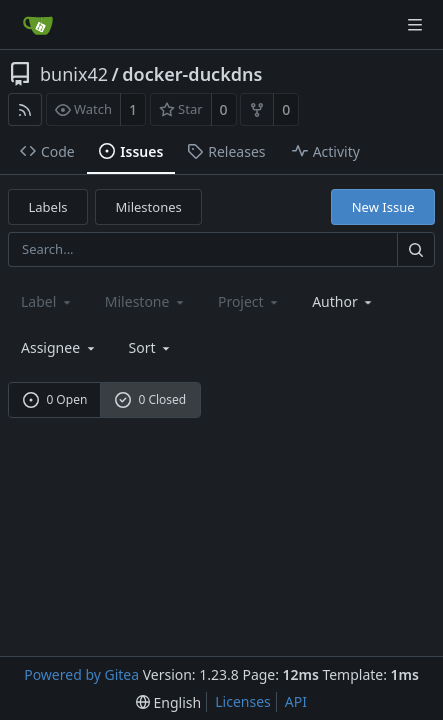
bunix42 (74, 74)
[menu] (151, 347)
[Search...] (416, 249)
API (296, 701)
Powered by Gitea (81, 674)
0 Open (55, 399)
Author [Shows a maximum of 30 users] (343, 301)
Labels (48, 207)
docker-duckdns (192, 74)
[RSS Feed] (25, 109)
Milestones (149, 207)
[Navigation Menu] (415, 25)
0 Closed (151, 399)
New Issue (383, 207)
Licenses (243, 701)
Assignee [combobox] (59, 347)
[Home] (38, 25)
